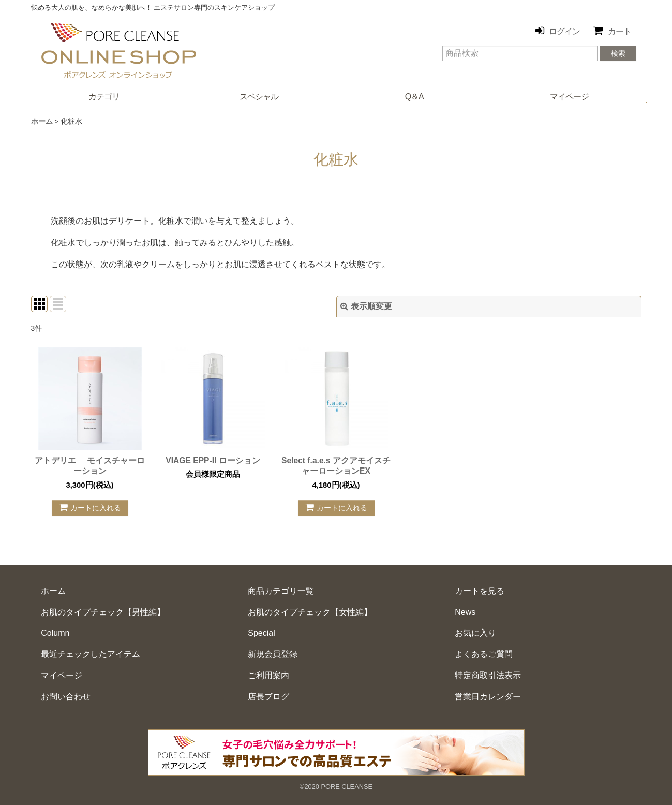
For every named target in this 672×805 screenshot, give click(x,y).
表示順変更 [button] (366, 306)
